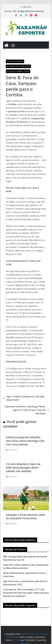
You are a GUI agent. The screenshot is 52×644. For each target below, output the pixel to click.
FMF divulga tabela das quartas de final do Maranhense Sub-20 (28, 13)
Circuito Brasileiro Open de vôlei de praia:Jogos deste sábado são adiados (23, 468)
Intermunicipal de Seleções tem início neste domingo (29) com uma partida (25, 441)
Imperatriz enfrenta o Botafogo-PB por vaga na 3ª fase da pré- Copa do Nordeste (27, 410)
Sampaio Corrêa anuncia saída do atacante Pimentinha (25, 516)
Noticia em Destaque (15, 61)
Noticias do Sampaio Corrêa (18, 71)
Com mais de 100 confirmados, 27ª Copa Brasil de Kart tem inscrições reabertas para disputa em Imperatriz (26, 593)
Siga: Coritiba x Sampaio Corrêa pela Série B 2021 (24, 398)
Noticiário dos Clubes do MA (18, 66)
